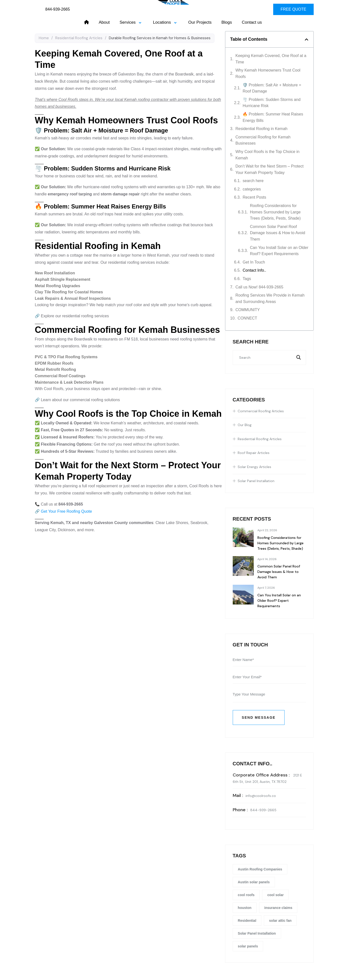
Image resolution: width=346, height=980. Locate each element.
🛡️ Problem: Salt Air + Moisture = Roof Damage (272, 88)
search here (253, 181)
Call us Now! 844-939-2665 (259, 287)
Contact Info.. (254, 270)
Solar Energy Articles (254, 467)
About (104, 22)
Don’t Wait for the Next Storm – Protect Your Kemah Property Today (269, 169)
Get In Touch (254, 262)
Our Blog (245, 425)
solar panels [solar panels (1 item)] (248, 946)
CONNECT (247, 318)
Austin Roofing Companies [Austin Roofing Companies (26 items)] (260, 869)
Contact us (252, 22)
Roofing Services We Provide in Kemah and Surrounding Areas (270, 298)
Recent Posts (254, 197)
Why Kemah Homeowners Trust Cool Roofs (268, 73)
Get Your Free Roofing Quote (66, 511)
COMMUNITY (248, 310)
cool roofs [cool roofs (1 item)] (246, 895)
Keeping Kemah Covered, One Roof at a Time (271, 59)
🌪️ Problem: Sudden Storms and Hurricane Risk (271, 103)
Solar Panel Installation (256, 481)
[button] (307, 39)
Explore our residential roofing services (75, 316)
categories (252, 189)
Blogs (227, 22)
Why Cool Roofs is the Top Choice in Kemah (267, 155)
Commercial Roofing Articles (261, 411)
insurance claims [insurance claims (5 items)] (278, 908)
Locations (166, 22)
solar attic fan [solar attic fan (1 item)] (280, 921)
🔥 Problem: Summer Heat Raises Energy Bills (273, 117)
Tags (247, 279)
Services (131, 22)
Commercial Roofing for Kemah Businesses (263, 140)
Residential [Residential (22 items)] (247, 921)
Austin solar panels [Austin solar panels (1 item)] (254, 882)
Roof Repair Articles (254, 453)
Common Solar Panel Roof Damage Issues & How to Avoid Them (278, 233)
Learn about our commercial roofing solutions (80, 400)
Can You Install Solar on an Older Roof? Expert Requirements (279, 251)
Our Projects (200, 22)
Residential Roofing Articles (79, 38)
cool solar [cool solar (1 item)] (275, 895)
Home (44, 38)
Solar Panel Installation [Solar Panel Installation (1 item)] (257, 933)
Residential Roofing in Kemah (261, 129)
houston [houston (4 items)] (245, 908)
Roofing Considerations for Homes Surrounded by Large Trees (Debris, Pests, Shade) (275, 212)
